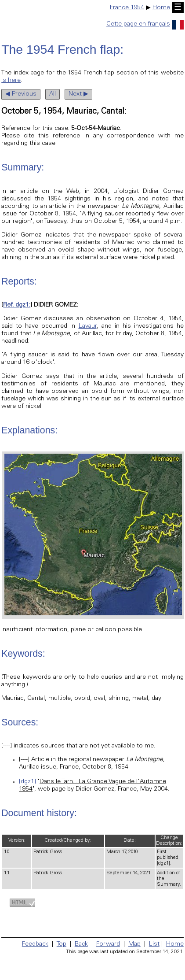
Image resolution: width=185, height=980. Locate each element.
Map (134, 944)
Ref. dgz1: (17, 305)
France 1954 (127, 8)
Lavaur (88, 326)
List (154, 944)
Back (81, 944)
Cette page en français (145, 24)
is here (11, 81)
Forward (108, 944)
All (53, 94)
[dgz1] (27, 782)
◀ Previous (21, 94)
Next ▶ (78, 94)
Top (62, 944)
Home (161, 8)
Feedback (35, 944)
